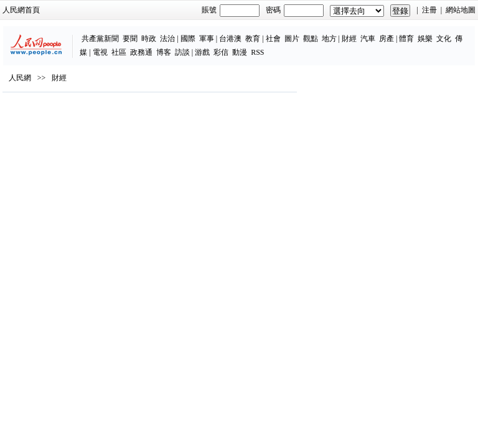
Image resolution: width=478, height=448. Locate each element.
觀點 (311, 39)
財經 (349, 39)
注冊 (429, 10)
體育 (406, 39)
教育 (253, 39)
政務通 (141, 52)
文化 (444, 39)
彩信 (221, 52)
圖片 (292, 39)
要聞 (130, 39)
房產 (387, 39)
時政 (149, 39)
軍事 (207, 39)
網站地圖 (461, 10)
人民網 (20, 78)
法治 (167, 39)
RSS (257, 52)
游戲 (202, 52)
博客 (164, 52)
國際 (188, 39)
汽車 (368, 39)
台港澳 (230, 39)
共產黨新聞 (100, 39)
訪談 (182, 52)
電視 (100, 52)
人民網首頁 (21, 10)
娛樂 (425, 39)
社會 (273, 39)
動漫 (240, 52)
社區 (119, 52)
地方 (329, 39)
